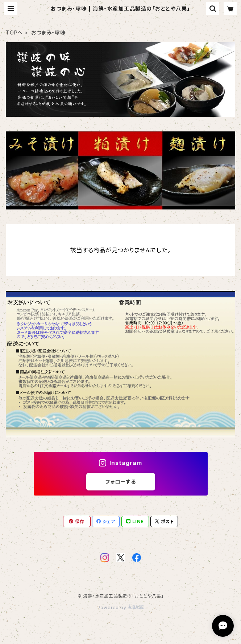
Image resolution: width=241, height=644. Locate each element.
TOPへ (14, 32)
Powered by (121, 608)
